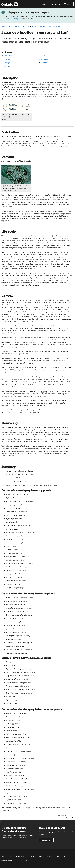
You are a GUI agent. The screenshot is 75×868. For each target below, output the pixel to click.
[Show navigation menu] (68, 4)
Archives (31, 856)
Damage (7, 63)
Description (8, 56)
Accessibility (20, 856)
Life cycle (7, 66)
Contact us (46, 840)
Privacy (49, 856)
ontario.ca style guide (14, 19)
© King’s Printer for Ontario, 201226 (14, 860)
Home (4, 26)
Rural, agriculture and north (19, 26)
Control (43, 56)
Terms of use (61, 856)
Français (44, 4)
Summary (44, 63)
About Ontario (6, 856)
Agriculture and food (39, 26)
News (41, 856)
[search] (55, 4)
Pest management (56, 26)
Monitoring (45, 59)
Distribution (8, 59)
